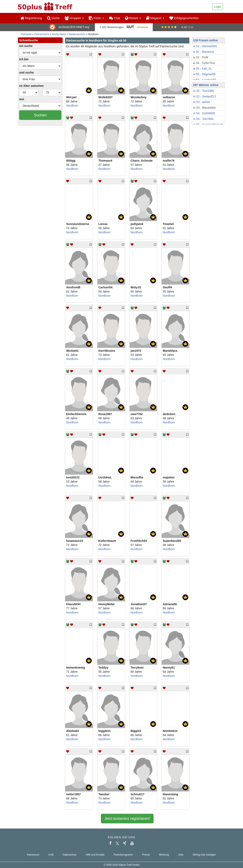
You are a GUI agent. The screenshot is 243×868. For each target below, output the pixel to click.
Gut (130, 27)
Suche (53, 18)
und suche (26, 73)
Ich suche (26, 46)
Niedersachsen (77, 34)
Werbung (164, 855)
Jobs (181, 855)
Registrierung (31, 18)
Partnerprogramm (123, 855)
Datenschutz (70, 855)
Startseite (26, 34)
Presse (146, 855)
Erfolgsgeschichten (184, 18)
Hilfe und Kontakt (95, 855)
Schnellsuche (29, 40)
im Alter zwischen (31, 86)
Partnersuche (42, 34)
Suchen (40, 115)
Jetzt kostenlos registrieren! (127, 819)
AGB (51, 855)
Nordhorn (72, 106)
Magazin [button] (155, 18)
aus (22, 99)
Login (218, 7)
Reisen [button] (133, 18)
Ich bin (24, 59)
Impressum (33, 855)
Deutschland (59, 34)
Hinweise (142, 27)
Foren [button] (96, 18)
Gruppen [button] (74, 18)
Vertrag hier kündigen (204, 855)
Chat (114, 18)
